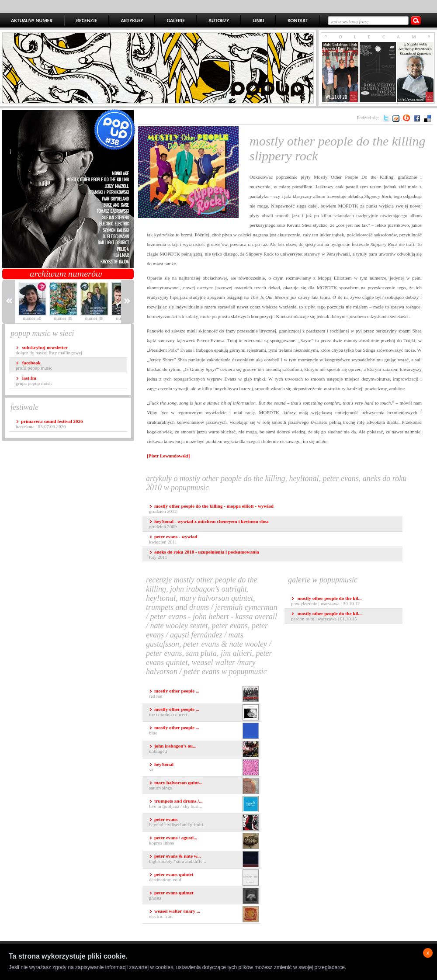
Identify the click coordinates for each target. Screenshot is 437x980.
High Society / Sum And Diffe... (204, 859)
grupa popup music (34, 381)
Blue (204, 731)
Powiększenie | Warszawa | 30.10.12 (326, 601)
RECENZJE (87, 21)
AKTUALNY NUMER (32, 21)
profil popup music (34, 365)
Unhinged (204, 749)
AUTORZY (219, 21)
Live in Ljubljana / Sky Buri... (204, 804)
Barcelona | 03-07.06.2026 (49, 424)
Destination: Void (204, 878)
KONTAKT (298, 21)
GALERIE (176, 21)
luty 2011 (204, 554)
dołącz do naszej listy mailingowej (49, 350)
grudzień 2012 (211, 509)
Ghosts (204, 896)
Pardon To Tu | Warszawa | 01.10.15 (326, 616)
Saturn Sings (204, 786)
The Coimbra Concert (204, 712)
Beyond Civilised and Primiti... (204, 822)
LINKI (258, 21)
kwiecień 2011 (173, 539)
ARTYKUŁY (132, 21)
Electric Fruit (204, 914)
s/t (204, 767)
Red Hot (204, 694)
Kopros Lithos (204, 841)
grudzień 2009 (209, 524)
